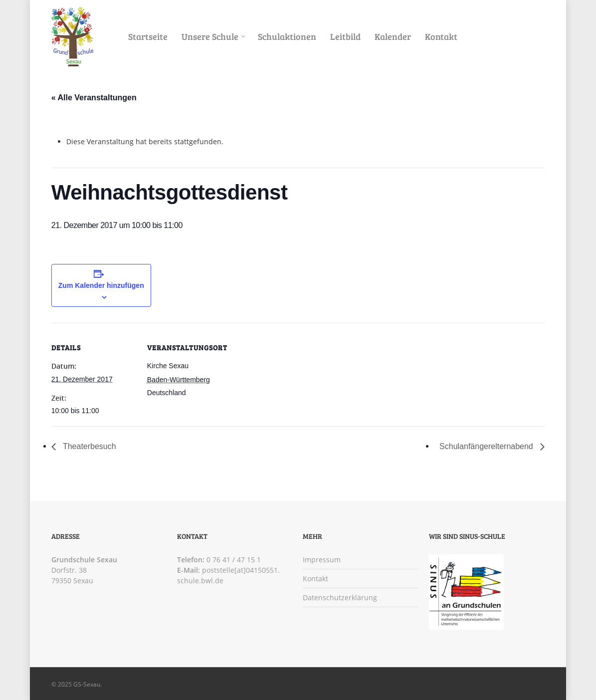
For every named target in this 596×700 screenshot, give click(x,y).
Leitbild (345, 36)
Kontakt (441, 36)
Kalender (393, 36)
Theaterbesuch (89, 446)
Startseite (148, 36)
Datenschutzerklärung (340, 597)
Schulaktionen (287, 36)
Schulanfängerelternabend (487, 446)
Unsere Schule (214, 37)
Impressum (322, 560)
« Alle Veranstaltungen (94, 98)
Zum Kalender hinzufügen (101, 285)
